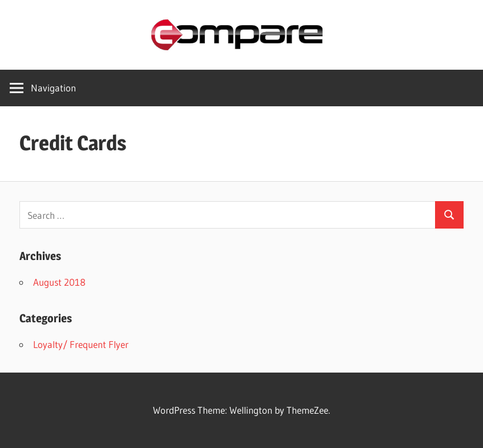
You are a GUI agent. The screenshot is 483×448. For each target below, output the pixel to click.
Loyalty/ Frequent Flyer (81, 344)
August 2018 (59, 282)
